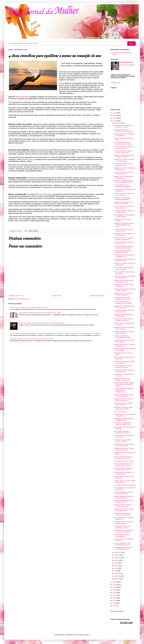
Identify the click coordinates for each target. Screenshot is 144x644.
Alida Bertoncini (128, 62)
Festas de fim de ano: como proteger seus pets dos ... (122, 379)
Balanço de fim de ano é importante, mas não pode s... (124, 130)
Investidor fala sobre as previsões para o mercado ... (124, 328)
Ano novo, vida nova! (120, 412)
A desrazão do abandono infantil (124, 461)
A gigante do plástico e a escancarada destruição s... (123, 337)
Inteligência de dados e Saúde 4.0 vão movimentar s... (124, 332)
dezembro (118, 123)
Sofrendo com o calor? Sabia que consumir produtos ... (124, 160)
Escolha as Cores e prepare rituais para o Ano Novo (124, 194)
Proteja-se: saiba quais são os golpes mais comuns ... (123, 251)
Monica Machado (22, 97)
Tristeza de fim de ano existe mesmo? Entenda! (123, 441)
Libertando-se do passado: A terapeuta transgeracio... (123, 199)
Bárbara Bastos (28, 159)
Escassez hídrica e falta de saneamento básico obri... (123, 298)
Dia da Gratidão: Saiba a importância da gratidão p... (123, 186)
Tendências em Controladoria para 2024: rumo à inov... (124, 307)
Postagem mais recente (16, 296)
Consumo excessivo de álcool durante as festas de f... (123, 152)
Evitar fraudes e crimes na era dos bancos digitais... (124, 341)
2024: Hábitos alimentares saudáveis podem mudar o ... (123, 143)
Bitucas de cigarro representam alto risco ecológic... (125, 349)
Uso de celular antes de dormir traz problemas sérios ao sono (29, 307)
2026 (114, 113)
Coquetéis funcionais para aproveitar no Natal (122, 527)
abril (116, 571)
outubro (117, 555)
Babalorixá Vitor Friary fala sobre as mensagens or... (125, 190)
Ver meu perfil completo (128, 65)
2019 (114, 590)
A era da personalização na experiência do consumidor (123, 303)
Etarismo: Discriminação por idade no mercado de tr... (124, 362)
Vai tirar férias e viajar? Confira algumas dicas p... (123, 164)
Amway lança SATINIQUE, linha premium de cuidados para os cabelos (40, 313)
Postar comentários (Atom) (22, 299)
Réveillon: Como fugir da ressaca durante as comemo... (124, 156)
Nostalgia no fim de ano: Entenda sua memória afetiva (124, 445)
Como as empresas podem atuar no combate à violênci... (125, 290)
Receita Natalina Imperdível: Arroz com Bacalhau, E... (124, 473)
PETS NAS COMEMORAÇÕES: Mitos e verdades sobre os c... (124, 182)
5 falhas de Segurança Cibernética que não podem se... (124, 277)
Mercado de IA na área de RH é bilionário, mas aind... (123, 294)
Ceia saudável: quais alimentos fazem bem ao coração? (123, 531)
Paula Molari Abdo (45, 194)
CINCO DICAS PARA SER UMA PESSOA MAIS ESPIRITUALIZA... (124, 390)
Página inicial (57, 296)
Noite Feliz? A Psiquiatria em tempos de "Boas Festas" (123, 424)
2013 (114, 606)
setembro (117, 558)
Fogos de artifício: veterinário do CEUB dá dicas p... (124, 177)
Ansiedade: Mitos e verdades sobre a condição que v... (125, 234)
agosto (117, 560)
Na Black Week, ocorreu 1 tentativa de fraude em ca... (125, 345)
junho (116, 566)
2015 (114, 601)
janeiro (117, 579)
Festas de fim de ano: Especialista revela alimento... (124, 135)
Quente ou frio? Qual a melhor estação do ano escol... (123, 320)
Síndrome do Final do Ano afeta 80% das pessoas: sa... (123, 400)
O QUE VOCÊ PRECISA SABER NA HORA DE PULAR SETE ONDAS (124, 384)
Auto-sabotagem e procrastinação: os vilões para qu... (124, 216)
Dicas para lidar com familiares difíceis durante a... (123, 404)
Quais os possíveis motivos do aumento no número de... (123, 458)
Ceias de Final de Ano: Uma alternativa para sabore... (122, 544)
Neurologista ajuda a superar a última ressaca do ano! (123, 548)
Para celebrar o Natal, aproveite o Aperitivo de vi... (124, 518)
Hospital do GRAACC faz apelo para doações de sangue (123, 247)
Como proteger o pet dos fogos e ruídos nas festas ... (124, 173)
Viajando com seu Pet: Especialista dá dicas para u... (125, 169)
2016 (114, 598)
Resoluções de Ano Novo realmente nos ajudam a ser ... (125, 415)
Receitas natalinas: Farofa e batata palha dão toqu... (124, 482)
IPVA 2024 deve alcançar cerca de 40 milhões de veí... (124, 256)
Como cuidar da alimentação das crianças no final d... (124, 148)
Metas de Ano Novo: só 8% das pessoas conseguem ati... (123, 239)
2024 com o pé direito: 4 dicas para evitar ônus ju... (125, 264)
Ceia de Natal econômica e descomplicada (122, 535)
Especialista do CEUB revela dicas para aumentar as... (124, 260)
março (116, 573)
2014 (114, 603)
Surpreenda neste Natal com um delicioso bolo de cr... (124, 501)
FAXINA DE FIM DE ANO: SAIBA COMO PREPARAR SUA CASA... (124, 225)
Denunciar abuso (117, 611)
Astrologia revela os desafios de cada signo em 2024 (124, 126)
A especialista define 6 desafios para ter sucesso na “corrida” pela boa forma (42, 323)
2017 (114, 595)
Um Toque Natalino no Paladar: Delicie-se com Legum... (123, 469)
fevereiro (117, 576)
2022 (114, 582)
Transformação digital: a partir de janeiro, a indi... (124, 243)
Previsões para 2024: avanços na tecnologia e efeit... (124, 371)
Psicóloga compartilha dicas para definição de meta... (124, 419)
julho (116, 563)
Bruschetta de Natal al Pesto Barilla (125, 485)
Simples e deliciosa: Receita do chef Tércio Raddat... (123, 497)
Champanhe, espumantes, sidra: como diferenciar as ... (124, 510)
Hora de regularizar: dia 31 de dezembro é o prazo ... (123, 367)
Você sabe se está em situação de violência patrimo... (124, 211)
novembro (118, 552)
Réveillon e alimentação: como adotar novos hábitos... (123, 203)
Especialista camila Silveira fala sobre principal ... (123, 315)
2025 (114, 115)
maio (116, 568)
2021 (114, 585)
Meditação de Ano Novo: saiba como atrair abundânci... (123, 408)
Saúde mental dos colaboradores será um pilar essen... (124, 281)
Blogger (87, 635)
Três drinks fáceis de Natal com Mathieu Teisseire (123, 523)
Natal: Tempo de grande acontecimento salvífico (122, 432)
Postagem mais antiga (97, 296)
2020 (114, 587)
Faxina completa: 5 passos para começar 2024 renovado (124, 465)
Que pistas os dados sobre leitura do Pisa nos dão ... (124, 311)
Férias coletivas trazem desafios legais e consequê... (124, 268)
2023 (114, 121)
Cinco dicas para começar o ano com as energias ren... (124, 395)
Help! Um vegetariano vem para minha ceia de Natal (124, 493)
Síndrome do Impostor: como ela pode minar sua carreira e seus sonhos (32, 339)
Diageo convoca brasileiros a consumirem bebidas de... (123, 514)
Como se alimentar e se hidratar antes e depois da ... (124, 207)
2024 (114, 118)
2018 (114, 593)
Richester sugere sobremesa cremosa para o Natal (123, 506)
